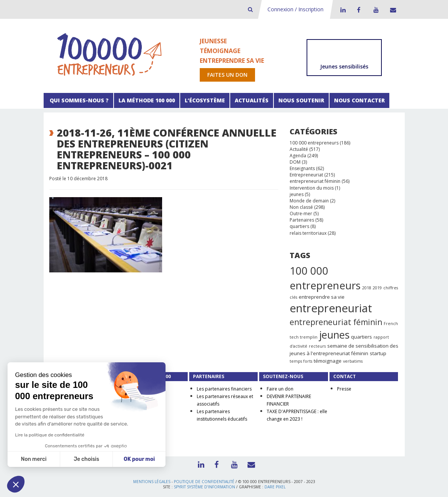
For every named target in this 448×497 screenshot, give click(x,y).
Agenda (298, 156)
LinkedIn (342, 10)
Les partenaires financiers (224, 389)
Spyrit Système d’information (204, 487)
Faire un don (280, 389)
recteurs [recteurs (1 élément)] (317, 346)
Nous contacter (359, 100)
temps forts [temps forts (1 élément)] (301, 361)
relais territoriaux (308, 233)
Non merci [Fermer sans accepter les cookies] (33, 459)
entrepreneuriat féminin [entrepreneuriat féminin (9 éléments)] (336, 322)
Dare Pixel (275, 487)
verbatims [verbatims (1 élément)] (353, 361)
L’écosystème (205, 100)
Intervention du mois (312, 188)
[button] (16, 484)
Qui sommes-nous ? (78, 100)
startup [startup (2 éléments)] (378, 353)
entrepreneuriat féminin (315, 181)
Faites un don (227, 75)
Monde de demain (309, 201)
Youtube (375, 10)
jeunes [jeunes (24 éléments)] (334, 335)
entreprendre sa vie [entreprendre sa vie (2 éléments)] (322, 297)
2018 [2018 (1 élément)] (367, 288)
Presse (344, 389)
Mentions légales (152, 482)
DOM (295, 162)
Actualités (252, 100)
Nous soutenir (301, 100)
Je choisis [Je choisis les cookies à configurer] (87, 459)
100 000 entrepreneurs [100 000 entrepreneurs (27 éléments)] (325, 278)
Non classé (301, 207)
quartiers (299, 226)
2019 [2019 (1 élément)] (377, 288)
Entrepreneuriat (306, 175)
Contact (392, 10)
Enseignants (302, 168)
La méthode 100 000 (147, 100)
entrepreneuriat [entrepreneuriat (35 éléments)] (331, 308)
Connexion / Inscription (295, 9)
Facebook (358, 10)
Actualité (299, 149)
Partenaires (302, 220)
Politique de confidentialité (204, 482)
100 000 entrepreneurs (314, 143)
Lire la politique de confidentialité (50, 435)
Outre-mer (301, 214)
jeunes (297, 194)
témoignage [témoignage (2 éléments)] (328, 361)
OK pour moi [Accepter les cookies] (139, 459)
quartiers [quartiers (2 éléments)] (361, 337)
